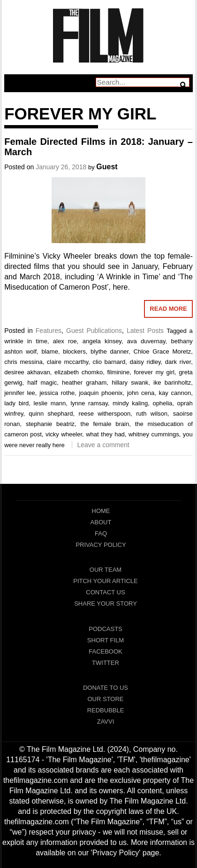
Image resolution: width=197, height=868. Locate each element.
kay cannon (175, 393)
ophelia (162, 403)
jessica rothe (57, 393)
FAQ (101, 533)
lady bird (16, 403)
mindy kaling (130, 403)
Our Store (105, 699)
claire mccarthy (68, 362)
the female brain (105, 424)
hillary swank (130, 383)
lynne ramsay (89, 403)
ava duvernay (146, 341)
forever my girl (154, 372)
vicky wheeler (64, 434)
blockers (74, 351)
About (101, 522)
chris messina (23, 362)
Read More (168, 309)
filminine (118, 372)
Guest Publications (94, 331)
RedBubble (106, 710)
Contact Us (105, 592)
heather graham (84, 383)
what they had (105, 434)
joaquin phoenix (101, 393)
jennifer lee (20, 393)
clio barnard (109, 362)
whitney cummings (154, 434)
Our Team (106, 570)
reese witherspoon (104, 414)
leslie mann (50, 403)
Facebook (106, 651)
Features (49, 331)
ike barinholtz (172, 383)
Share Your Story (106, 604)
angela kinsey (102, 341)
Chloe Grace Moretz (163, 351)
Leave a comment (103, 445)
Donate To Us (106, 688)
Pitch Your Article (106, 581)
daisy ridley (145, 362)
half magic (42, 383)
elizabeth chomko (79, 372)
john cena (141, 393)
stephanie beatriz (50, 424)
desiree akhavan (27, 372)
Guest (107, 167)
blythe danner (110, 351)
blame (49, 351)
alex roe (65, 341)
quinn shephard (51, 414)
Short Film (106, 640)
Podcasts (106, 629)
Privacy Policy (101, 545)
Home (101, 511)
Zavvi (106, 722)
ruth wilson (152, 414)
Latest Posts (145, 331)
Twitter (106, 663)
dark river (178, 362)
